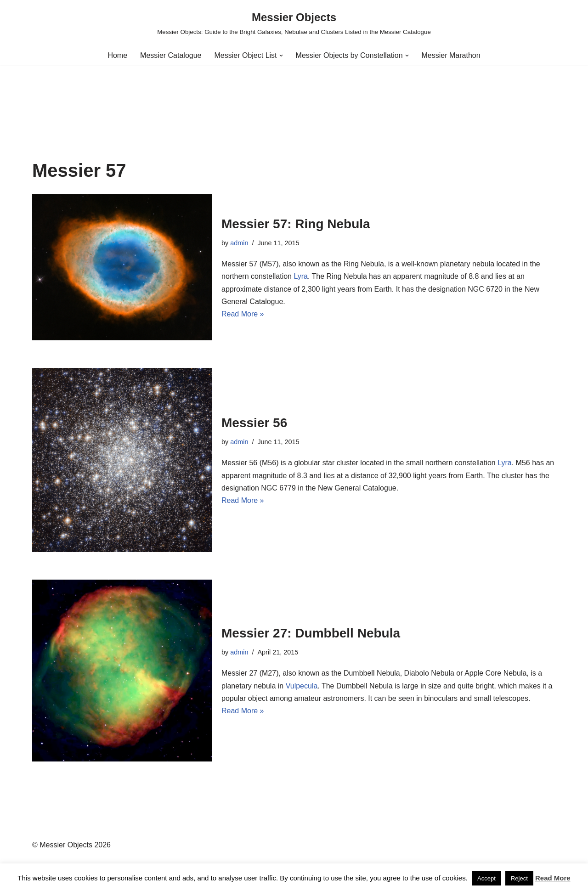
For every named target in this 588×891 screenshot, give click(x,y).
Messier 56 (254, 423)
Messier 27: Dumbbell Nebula (311, 633)
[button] (281, 56)
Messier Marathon (451, 55)
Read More (553, 878)
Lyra (301, 276)
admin (239, 243)
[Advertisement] (294, 92)
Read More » (243, 314)
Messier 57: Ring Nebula (296, 224)
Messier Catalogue (171, 55)
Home (117, 55)
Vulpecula (302, 686)
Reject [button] (519, 878)
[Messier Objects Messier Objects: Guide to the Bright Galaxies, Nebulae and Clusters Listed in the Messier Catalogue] (294, 23)
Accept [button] (486, 878)
